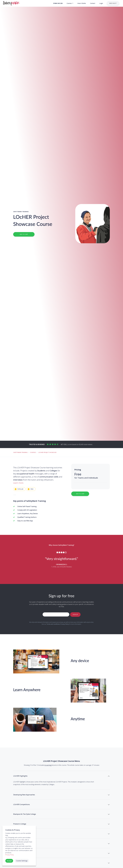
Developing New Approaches (28, 797)
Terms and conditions (53, 624)
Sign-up (75, 614)
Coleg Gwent (20, 856)
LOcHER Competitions (24, 809)
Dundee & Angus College (26, 844)
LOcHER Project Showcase (47, 452)
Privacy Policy (65, 624)
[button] (58, 3)
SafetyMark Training (20, 452)
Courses (33, 452)
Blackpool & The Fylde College (28, 821)
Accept (9, 861)
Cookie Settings (22, 861)
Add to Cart (24, 234)
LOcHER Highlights (23, 777)
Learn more (18, 483)
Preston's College (22, 832)
